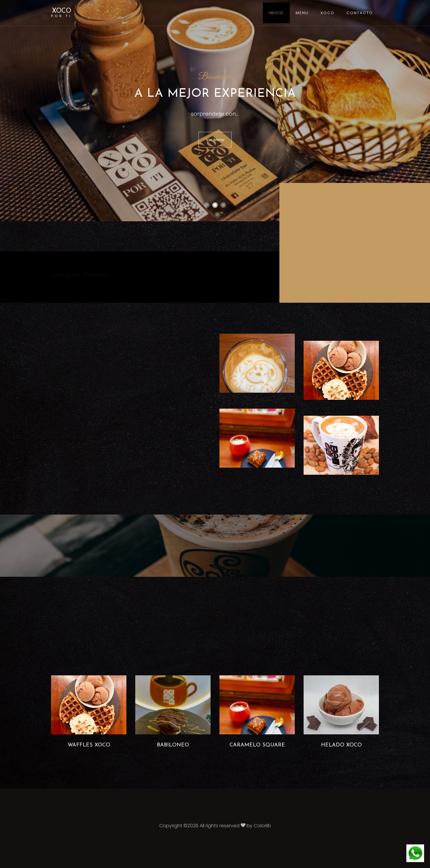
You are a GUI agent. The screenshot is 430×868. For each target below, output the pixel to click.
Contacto (360, 13)
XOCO (61, 13)
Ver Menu (215, 140)
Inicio (276, 13)
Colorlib (262, 826)
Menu (302, 13)
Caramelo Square (257, 745)
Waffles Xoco (89, 745)
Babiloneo (173, 745)
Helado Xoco (341, 745)
